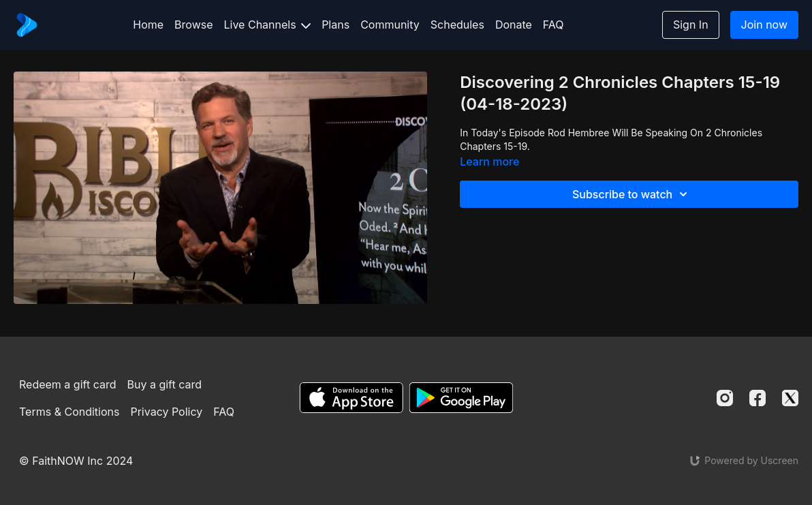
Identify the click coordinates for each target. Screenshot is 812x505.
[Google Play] (461, 398)
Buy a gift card (164, 384)
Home (148, 25)
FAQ (553, 25)
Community (390, 25)
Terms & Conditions (69, 412)
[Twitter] (790, 398)
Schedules (457, 25)
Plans (335, 25)
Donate (514, 25)
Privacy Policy (166, 412)
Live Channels (268, 25)
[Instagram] (725, 398)
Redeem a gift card (67, 384)
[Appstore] (351, 398)
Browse (193, 25)
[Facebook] (758, 398)
